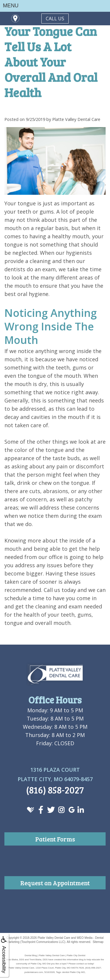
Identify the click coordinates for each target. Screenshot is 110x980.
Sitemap (98, 942)
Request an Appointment (55, 883)
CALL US (55, 19)
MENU (11, 6)
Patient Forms (55, 839)
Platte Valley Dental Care (54, 938)
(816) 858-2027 (55, 790)
